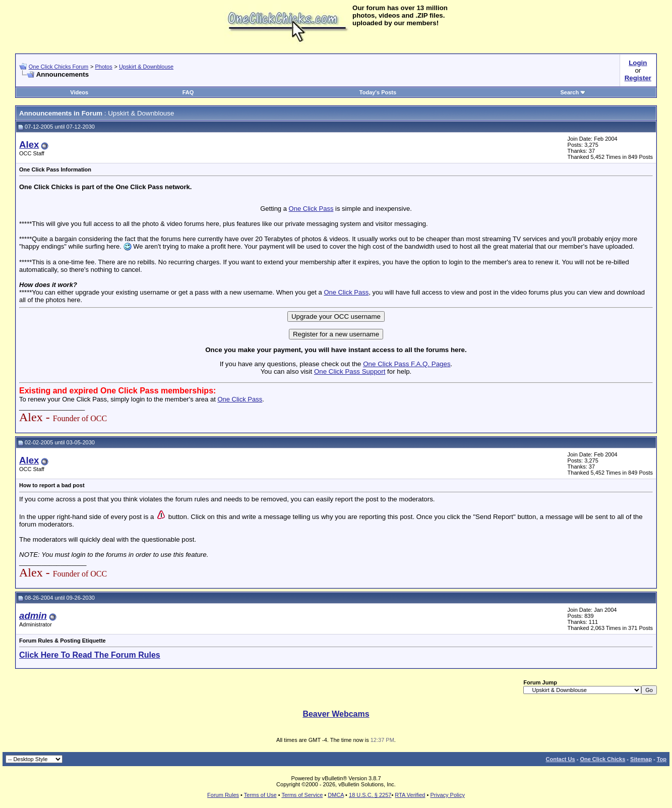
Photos (103, 67)
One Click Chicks (602, 759)
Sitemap (641, 759)
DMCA (336, 795)
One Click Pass (311, 209)
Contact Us (561, 759)
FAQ (188, 92)
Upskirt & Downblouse (146, 67)
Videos (79, 92)
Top (662, 759)
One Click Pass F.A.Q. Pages (407, 364)
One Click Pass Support (350, 371)
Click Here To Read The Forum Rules (90, 655)
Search (573, 92)
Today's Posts (378, 92)
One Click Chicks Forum (59, 67)
